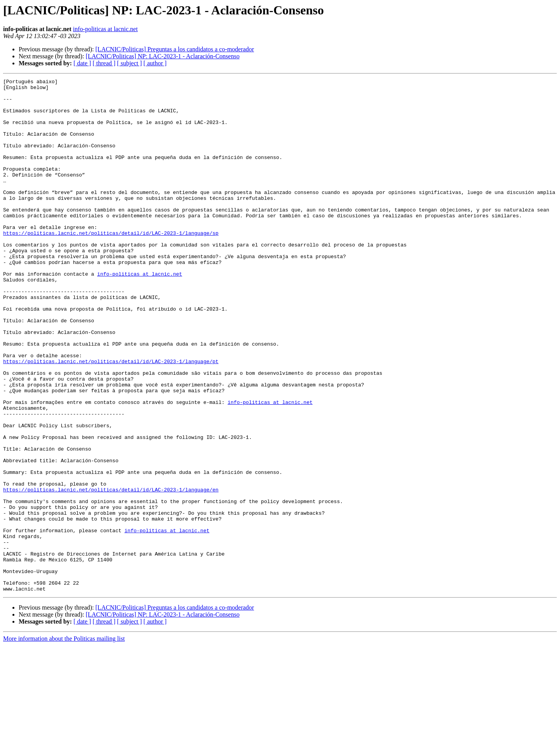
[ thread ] (104, 63)
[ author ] (155, 63)
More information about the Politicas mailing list (64, 741)
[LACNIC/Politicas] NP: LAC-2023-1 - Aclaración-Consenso (163, 56)
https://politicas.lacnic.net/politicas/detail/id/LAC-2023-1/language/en (111, 572)
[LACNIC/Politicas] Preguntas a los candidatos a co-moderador (175, 49)
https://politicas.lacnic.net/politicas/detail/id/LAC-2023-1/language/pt (111, 418)
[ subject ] (129, 63)
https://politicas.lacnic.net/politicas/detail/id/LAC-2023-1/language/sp (111, 264)
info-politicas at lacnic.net (106, 29)
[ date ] (82, 63)
